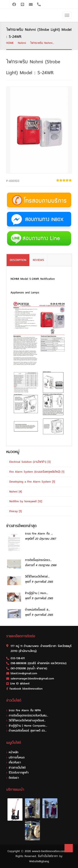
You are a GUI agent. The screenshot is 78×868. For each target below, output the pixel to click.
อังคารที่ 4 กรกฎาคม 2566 (41, 565)
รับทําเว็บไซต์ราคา (48, 856)
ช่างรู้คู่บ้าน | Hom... (37, 593)
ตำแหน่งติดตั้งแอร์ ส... (38, 610)
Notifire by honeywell (26, 501)
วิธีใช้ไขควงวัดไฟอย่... (37, 577)
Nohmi (22, 43)
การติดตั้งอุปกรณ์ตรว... (38, 560)
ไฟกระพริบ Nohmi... (42, 43)
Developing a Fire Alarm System (32, 482)
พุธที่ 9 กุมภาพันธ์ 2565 (39, 582)
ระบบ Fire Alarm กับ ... (39, 534)
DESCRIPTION (18, 260)
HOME (10, 43)
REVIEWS (38, 260)
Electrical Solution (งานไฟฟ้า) (30, 462)
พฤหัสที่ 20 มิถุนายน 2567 (40, 539)
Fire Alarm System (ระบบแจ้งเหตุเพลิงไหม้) (37, 472)
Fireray (15, 511)
